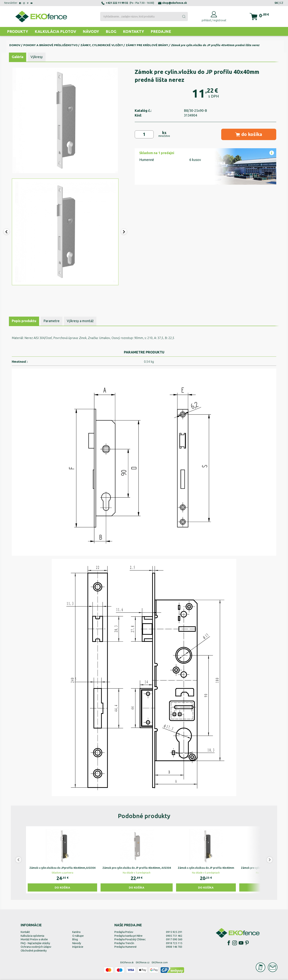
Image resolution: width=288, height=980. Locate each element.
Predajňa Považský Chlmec (130, 939)
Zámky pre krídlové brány (147, 45)
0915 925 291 (174, 932)
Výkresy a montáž (80, 321)
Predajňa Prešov (124, 932)
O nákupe (78, 936)
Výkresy (37, 57)
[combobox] (144, 17)
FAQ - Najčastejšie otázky (35, 943)
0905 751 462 (174, 936)
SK (276, 3)
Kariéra (76, 932)
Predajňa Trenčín (124, 943)
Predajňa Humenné (126, 947)
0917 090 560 (174, 939)
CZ (282, 3)
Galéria (18, 57)
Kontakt (25, 932)
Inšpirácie (78, 947)
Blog (111, 31)
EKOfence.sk (127, 962)
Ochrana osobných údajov (36, 947)
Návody (91, 31)
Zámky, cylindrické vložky (102, 45)
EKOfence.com (160, 962)
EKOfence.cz (143, 962)
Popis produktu (24, 321)
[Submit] (184, 17)
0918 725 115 (174, 943)
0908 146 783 (174, 947)
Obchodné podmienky (34, 951)
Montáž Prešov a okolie (34, 939)
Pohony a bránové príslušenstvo (50, 45)
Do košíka (62, 887)
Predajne (161, 31)
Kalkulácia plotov (55, 31)
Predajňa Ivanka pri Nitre (128, 936)
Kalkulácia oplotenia (32, 936)
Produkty (18, 31)
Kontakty (133, 31)
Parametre (52, 321)
